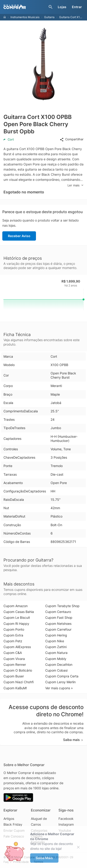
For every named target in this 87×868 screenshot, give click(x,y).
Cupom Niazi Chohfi (19, 682)
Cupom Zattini (56, 647)
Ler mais (76, 185)
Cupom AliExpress (17, 647)
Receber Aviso (19, 236)
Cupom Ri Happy (16, 624)
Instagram (66, 824)
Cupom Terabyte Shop (62, 606)
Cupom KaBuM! (15, 688)
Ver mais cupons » (59, 688)
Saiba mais (73, 740)
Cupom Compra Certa (62, 676)
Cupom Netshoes (58, 624)
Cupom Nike (55, 641)
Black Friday (13, 824)
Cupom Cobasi (56, 670)
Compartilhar (72, 139)
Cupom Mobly (56, 659)
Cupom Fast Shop (59, 617)
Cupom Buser (14, 676)
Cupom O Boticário (18, 670)
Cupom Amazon (16, 606)
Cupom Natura (56, 653)
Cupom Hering (56, 635)
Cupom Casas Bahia (19, 612)
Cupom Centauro (58, 612)
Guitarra (49, 17)
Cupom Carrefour (58, 629)
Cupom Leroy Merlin (60, 682)
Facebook (66, 819)
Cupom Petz (13, 641)
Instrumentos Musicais (25, 17)
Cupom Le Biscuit (17, 617)
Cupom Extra (13, 635)
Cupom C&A (13, 653)
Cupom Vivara (14, 659)
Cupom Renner (15, 664)
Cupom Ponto (14, 629)
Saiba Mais (44, 858)
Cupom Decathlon (59, 664)
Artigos (9, 819)
